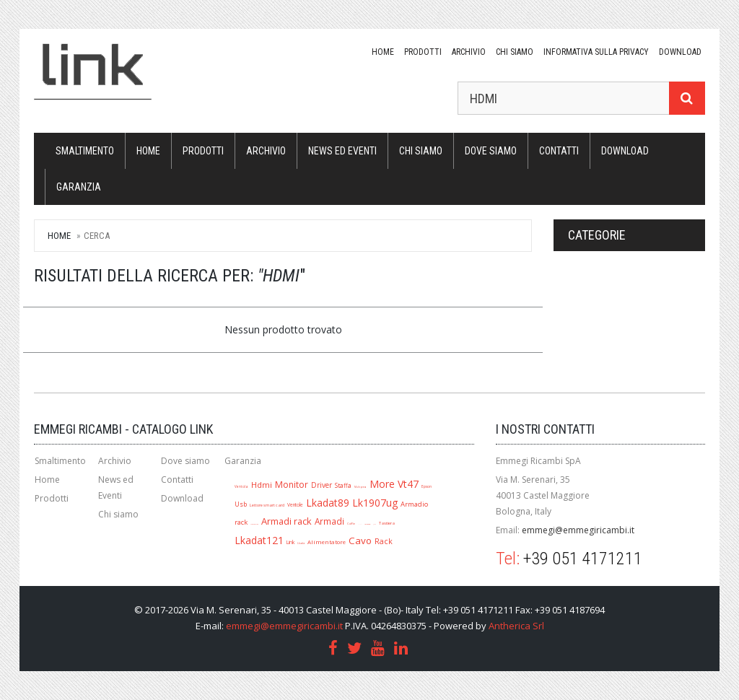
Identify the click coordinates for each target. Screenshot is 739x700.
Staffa (343, 485)
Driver (322, 485)
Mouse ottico (254, 524)
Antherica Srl (516, 626)
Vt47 (408, 484)
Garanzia (79, 187)
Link (290, 542)
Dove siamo (491, 151)
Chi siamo (515, 52)
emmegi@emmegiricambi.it (578, 530)
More (382, 484)
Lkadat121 (259, 540)
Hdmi (262, 485)
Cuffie (351, 524)
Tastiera (387, 523)
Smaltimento (85, 151)
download (680, 52)
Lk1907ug (375, 503)
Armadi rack (287, 521)
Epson (427, 486)
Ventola (241, 486)
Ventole (295, 505)
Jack (375, 524)
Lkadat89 (328, 503)
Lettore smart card (267, 505)
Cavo (360, 541)
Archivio (469, 52)
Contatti (559, 151)
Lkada (301, 543)
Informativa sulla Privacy (596, 52)
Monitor (292, 485)
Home (383, 52)
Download (182, 498)
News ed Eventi (342, 151)
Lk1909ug (367, 524)
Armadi (329, 521)
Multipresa (360, 487)
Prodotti (423, 52)
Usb (241, 504)
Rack (384, 541)
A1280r (360, 524)
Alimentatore (327, 542)
